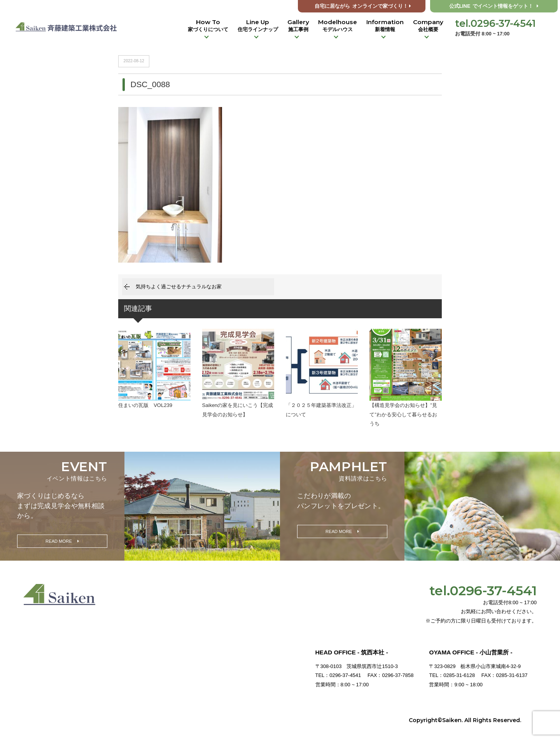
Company (428, 26)
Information (385, 26)
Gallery (298, 26)
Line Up (258, 26)
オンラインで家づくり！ (363, 6)
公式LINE (494, 6)
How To (208, 26)
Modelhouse (338, 26)
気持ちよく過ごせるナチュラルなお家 (179, 287)
